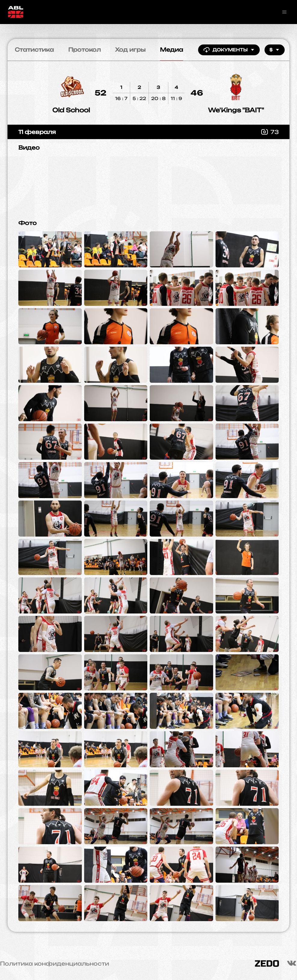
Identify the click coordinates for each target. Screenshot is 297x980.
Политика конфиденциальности (55, 963)
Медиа (171, 50)
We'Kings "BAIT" (236, 110)
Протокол (84, 50)
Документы (229, 50)
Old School (71, 110)
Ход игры (130, 50)
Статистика (34, 50)
